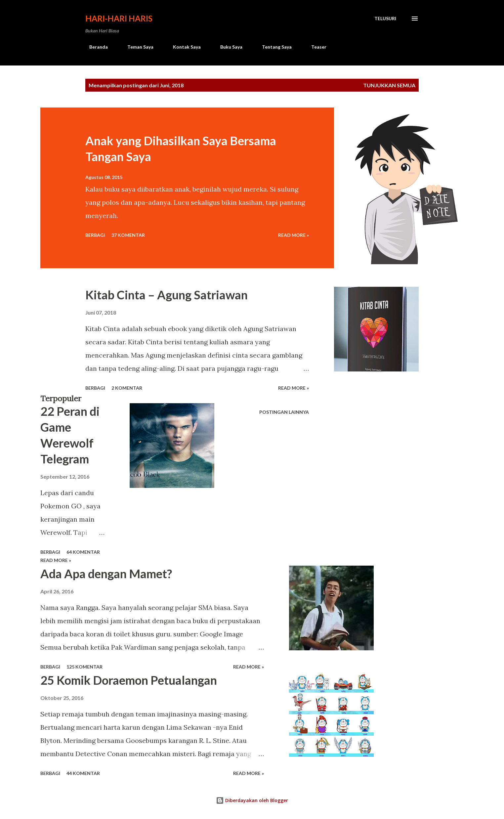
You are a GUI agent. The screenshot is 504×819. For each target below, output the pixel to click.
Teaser (315, 47)
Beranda (95, 47)
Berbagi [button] (95, 235)
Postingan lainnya (284, 412)
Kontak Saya (183, 47)
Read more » (294, 235)
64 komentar (83, 552)
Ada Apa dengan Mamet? (106, 574)
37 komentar (128, 235)
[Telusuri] (385, 19)
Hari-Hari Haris (119, 18)
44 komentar (83, 773)
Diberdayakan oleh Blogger (252, 800)
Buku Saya (227, 47)
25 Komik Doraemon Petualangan (129, 680)
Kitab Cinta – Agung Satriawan (167, 295)
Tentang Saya (273, 47)
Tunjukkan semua (389, 85)
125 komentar (84, 667)
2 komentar (127, 388)
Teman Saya (136, 47)
